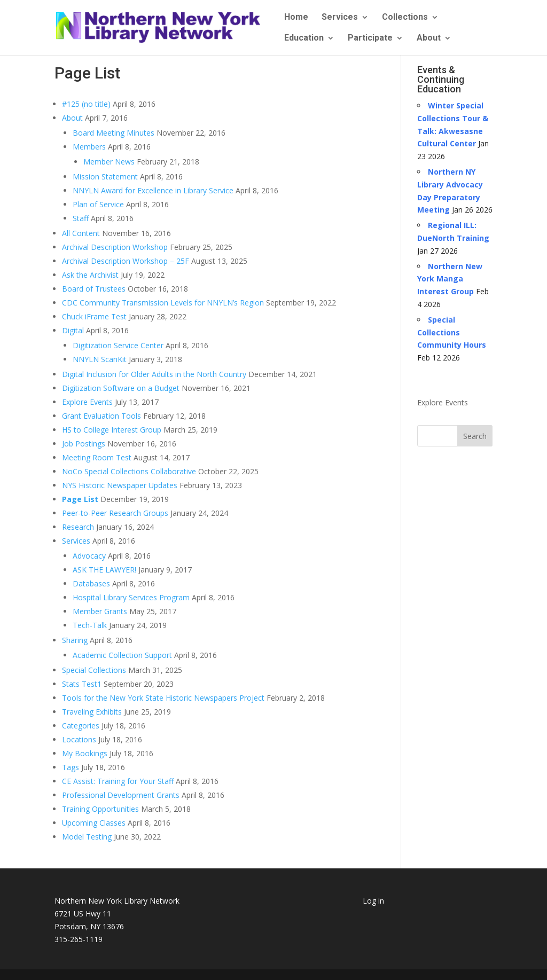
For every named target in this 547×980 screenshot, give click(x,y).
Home (296, 18)
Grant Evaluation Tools (101, 416)
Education (304, 38)
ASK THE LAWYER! (104, 570)
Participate (370, 38)
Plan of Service (98, 204)
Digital (73, 330)
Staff (81, 218)
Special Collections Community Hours (452, 332)
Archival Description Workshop (115, 247)
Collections (405, 18)
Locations (79, 739)
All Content (81, 233)
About (429, 38)
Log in (373, 901)
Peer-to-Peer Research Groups (115, 513)
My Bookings (85, 753)
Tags (71, 767)
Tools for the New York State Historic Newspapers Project (163, 698)
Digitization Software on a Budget (121, 388)
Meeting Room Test (97, 457)
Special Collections (94, 670)
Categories (81, 726)
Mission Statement (105, 177)
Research (78, 527)
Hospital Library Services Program (131, 597)
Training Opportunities (100, 809)
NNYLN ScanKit (100, 359)
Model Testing (87, 837)
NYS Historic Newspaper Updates (120, 485)
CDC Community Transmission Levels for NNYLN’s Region (163, 303)
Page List (80, 499)
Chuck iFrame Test (94, 316)
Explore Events (87, 402)
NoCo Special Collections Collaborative (129, 471)
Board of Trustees (94, 289)
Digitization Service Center (118, 345)
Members (89, 147)
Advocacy (89, 556)
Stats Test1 (82, 684)
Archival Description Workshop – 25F (126, 261)
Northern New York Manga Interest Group (450, 279)
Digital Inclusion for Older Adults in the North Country (154, 374)
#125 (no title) (86, 104)
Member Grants (100, 611)
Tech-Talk (90, 625)
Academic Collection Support (122, 655)
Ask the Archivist (90, 275)
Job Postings (84, 444)
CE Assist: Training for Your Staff (118, 781)
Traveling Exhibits (92, 712)
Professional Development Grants (121, 795)
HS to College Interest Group (112, 430)
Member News (109, 162)
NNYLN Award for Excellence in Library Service (153, 190)
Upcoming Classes (94, 823)
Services (340, 18)
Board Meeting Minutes (114, 133)
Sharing (75, 640)
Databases (91, 583)
